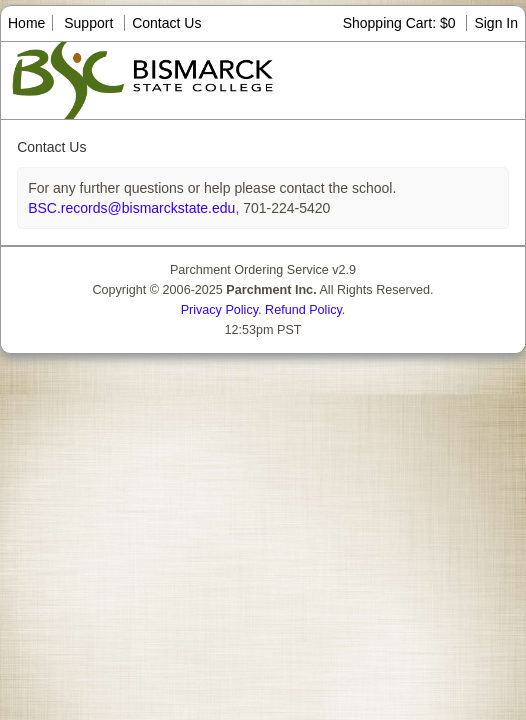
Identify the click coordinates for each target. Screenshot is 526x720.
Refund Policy (303, 310)
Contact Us (166, 23)
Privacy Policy (219, 310)
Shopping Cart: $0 (401, 23)
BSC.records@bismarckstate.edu (131, 208)
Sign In (496, 23)
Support (88, 23)
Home (26, 23)
